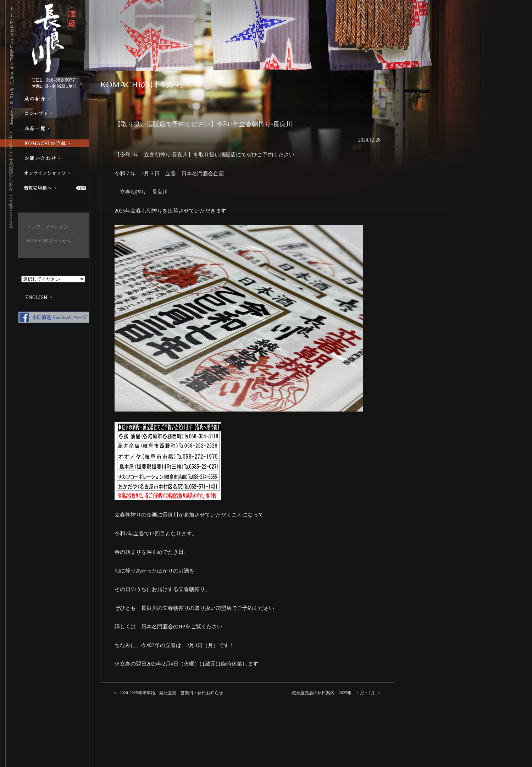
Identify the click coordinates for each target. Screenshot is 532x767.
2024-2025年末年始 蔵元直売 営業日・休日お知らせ (171, 693)
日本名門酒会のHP (163, 627)
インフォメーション (47, 227)
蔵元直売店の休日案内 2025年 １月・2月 (333, 693)
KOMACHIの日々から (49, 241)
